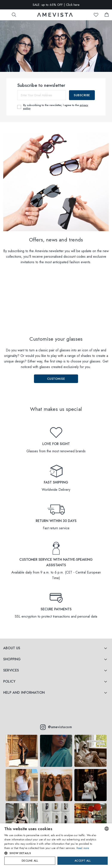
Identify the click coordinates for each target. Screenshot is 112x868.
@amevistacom (56, 727)
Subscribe (82, 95)
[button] (51, 853)
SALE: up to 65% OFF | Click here (56, 5)
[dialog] (56, 846)
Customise (56, 379)
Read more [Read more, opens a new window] (83, 848)
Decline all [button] (30, 861)
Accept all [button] (83, 861)
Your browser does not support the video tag (56, 304)
